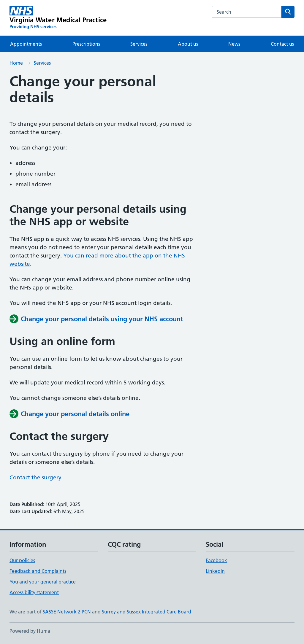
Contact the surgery (35, 477)
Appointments (26, 44)
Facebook (216, 560)
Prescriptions (86, 44)
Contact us (282, 44)
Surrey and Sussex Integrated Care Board (147, 612)
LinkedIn (215, 571)
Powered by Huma (30, 631)
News (234, 44)
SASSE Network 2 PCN (67, 612)
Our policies (22, 560)
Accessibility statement (34, 592)
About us (188, 44)
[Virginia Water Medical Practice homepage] (58, 18)
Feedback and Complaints (38, 571)
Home (16, 63)
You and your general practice (43, 582)
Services (139, 44)
